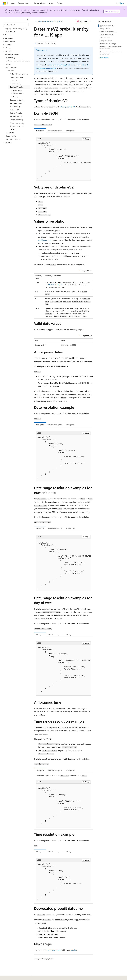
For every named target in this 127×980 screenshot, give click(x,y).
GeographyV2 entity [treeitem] (17, 100)
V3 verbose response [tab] (55, 131)
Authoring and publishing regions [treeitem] (18, 61)
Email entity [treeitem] (14, 97)
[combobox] (16, 24)
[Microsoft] (4, 3)
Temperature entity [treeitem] (17, 126)
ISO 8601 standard (54, 285)
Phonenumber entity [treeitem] (17, 123)
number (74, 950)
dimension (51, 950)
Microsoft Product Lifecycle (66, 10)
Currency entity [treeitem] (15, 84)
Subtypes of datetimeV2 (108, 32)
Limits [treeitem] (8, 64)
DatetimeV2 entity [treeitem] (17, 87)
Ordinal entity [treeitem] (15, 110)
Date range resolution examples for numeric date (111, 48)
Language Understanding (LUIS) (50, 21)
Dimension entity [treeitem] (16, 90)
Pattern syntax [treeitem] (11, 136)
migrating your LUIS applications (60, 65)
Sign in (122, 3)
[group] (64, 161)
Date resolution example (108, 44)
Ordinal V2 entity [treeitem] (16, 113)
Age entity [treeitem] (14, 80)
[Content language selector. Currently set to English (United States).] (13, 977)
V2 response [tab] (70, 131)
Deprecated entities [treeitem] (17, 93)
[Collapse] (28, 20)
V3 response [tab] (40, 131)
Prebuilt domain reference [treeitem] (19, 74)
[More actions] (91, 21)
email (58, 950)
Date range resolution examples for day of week (111, 53)
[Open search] (116, 3)
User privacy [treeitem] (11, 58)
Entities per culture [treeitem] (17, 77)
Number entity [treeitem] (15, 106)
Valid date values (105, 38)
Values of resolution (106, 35)
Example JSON (105, 29)
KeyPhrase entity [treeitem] (16, 103)
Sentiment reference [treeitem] (13, 139)
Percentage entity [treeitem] (16, 116)
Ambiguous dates (45, 240)
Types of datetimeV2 (107, 26)
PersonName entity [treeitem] (17, 120)
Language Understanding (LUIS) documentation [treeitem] (16, 30)
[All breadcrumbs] (36, 21)
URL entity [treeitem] (14, 129)
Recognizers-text (67, 107)
